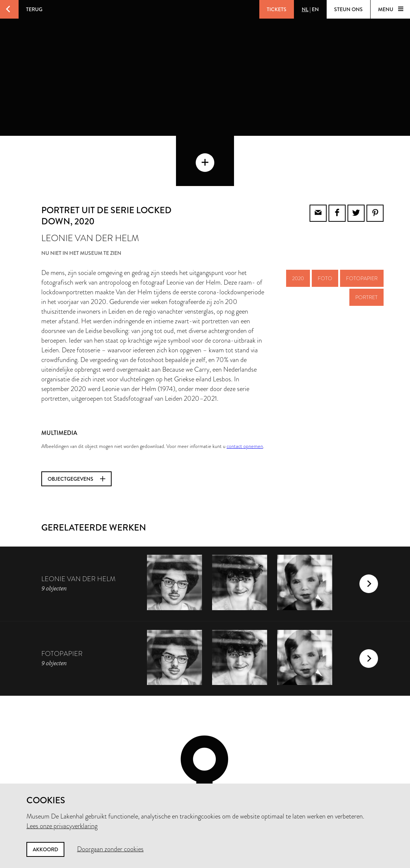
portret (366, 247)
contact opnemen (245, 396)
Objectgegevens (76, 429)
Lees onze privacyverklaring (62, 826)
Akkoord (45, 849)
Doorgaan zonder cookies (110, 849)
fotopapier (362, 228)
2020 (298, 228)
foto (325, 228)
